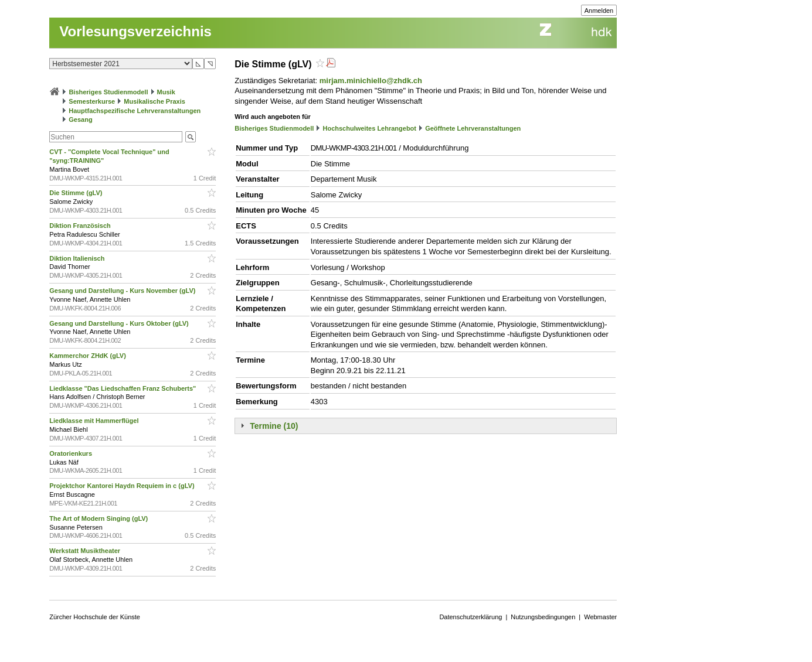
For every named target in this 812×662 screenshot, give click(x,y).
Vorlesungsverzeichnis (135, 31)
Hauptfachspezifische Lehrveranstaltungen (135, 111)
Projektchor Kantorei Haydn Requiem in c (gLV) (123, 486)
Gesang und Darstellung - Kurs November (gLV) (123, 291)
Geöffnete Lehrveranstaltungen (473, 128)
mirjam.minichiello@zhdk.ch (371, 81)
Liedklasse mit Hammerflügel (95, 421)
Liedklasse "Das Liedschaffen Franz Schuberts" (123, 388)
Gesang (80, 120)
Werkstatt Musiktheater (86, 551)
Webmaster (600, 617)
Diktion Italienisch (78, 258)
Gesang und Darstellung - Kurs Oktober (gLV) (120, 323)
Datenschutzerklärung (470, 617)
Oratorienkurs (72, 453)
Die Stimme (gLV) (77, 193)
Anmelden (599, 11)
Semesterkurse (92, 101)
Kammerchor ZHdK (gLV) (89, 356)
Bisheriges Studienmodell (108, 92)
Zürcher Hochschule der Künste (95, 617)
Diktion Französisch (81, 226)
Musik (166, 92)
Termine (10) (274, 426)
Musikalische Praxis (154, 101)
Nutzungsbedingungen (543, 617)
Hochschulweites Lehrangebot (369, 128)
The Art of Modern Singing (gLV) (99, 518)
